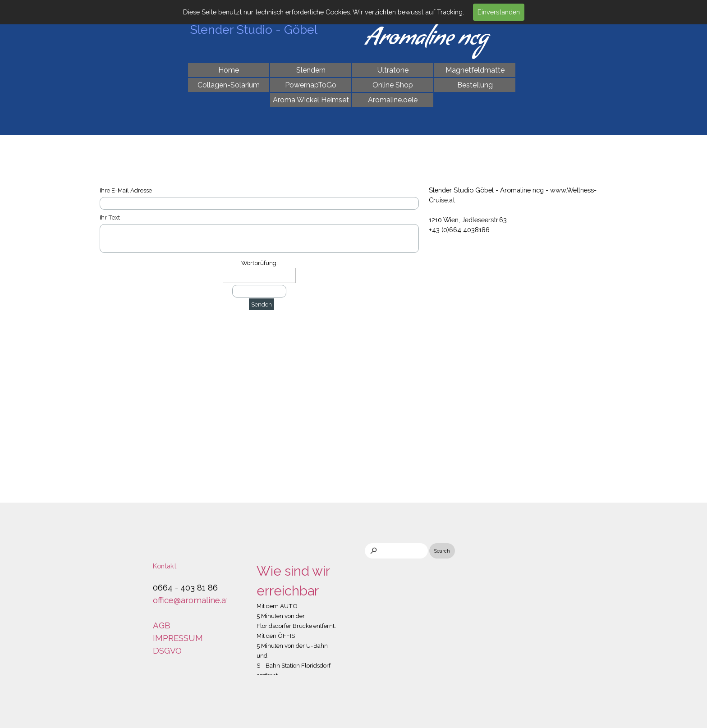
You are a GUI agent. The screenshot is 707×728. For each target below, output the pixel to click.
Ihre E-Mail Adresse (126, 190)
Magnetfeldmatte (475, 70)
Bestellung (475, 85)
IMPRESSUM (178, 638)
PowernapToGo (311, 85)
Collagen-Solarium (229, 85)
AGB (162, 625)
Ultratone (393, 70)
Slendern (311, 70)
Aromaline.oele (393, 100)
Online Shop (393, 85)
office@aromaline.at (191, 600)
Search (442, 551)
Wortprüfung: (259, 263)
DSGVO (167, 650)
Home (229, 70)
